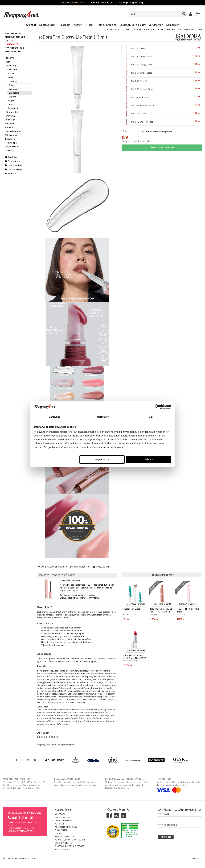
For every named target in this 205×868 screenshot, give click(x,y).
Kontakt (59, 824)
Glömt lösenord (64, 821)
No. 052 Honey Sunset (162, 65)
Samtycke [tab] (55, 417)
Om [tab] (150, 417)
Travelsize (10, 139)
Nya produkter (14, 48)
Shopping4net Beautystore (70, 846)
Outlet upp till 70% (73, 3)
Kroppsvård (13, 112)
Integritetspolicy (65, 837)
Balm (11, 85)
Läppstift (14, 97)
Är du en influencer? (66, 827)
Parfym (11, 116)
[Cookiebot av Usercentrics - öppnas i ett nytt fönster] (157, 407)
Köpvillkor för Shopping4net (71, 840)
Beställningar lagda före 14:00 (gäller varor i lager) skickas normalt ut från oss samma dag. (77, 782)
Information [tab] (102, 417)
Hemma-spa (11, 143)
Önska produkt (13, 166)
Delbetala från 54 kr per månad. (137, 141)
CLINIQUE (11, 151)
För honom (11, 124)
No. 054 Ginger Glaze (162, 73)
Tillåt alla (148, 459)
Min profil (60, 814)
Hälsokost (64, 25)
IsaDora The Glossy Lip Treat (190, 30)
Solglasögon (11, 135)
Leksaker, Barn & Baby (133, 25)
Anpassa (102, 459)
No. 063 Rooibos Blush (162, 106)
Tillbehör (13, 108)
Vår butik (10, 174)
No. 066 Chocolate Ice (162, 122)
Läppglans (171, 30)
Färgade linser (12, 147)
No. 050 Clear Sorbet (162, 57)
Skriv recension (80, 567)
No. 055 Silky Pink (162, 81)
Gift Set (12, 74)
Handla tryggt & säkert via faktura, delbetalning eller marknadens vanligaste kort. (179, 785)
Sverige (197, 859)
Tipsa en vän (101, 567)
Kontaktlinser (47, 25)
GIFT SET (10, 41)
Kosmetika (149, 30)
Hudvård (11, 66)
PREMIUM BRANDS (15, 37)
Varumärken (156, 25)
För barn (10, 128)
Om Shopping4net (64, 843)
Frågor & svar (13, 161)
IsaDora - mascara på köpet (57, 575)
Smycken (12, 120)
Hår (9, 62)
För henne (137, 30)
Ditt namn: (164, 814)
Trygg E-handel (63, 850)
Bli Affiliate (61, 830)
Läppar (160, 30)
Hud (11, 78)
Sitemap (32, 859)
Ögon (11, 105)
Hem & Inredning (107, 25)
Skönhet (31, 25)
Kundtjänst (12, 157)
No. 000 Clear (162, 48)
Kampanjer (173, 25)
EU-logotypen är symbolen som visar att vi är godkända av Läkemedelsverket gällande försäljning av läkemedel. (128, 784)
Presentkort (13, 52)
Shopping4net (113, 30)
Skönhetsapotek (13, 131)
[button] (198, 14)
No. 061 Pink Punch (162, 97)
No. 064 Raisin (162, 114)
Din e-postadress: (168, 825)
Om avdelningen (14, 170)
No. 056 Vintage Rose (162, 89)
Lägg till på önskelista (53, 567)
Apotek (78, 25)
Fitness (89, 25)
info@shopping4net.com (21, 831)
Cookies (59, 834)
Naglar (12, 101)
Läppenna (14, 89)
